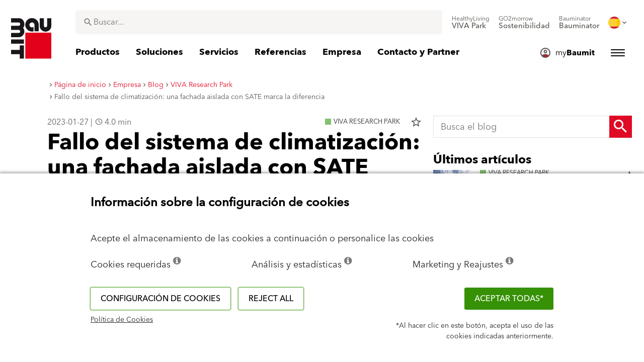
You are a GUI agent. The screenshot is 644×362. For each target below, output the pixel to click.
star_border (416, 122)
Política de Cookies (122, 320)
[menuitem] (471, 23)
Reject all (271, 299)
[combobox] (259, 22)
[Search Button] (621, 127)
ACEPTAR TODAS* (509, 299)
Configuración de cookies (160, 299)
